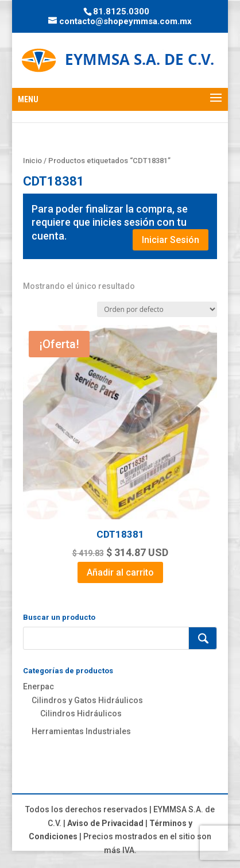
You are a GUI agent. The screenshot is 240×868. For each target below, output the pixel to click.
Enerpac (38, 686)
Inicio (32, 161)
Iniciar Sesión (171, 240)
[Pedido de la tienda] (157, 309)
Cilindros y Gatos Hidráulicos (87, 700)
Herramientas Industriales (81, 731)
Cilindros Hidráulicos (81, 713)
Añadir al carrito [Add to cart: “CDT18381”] (120, 572)
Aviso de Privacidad (105, 823)
